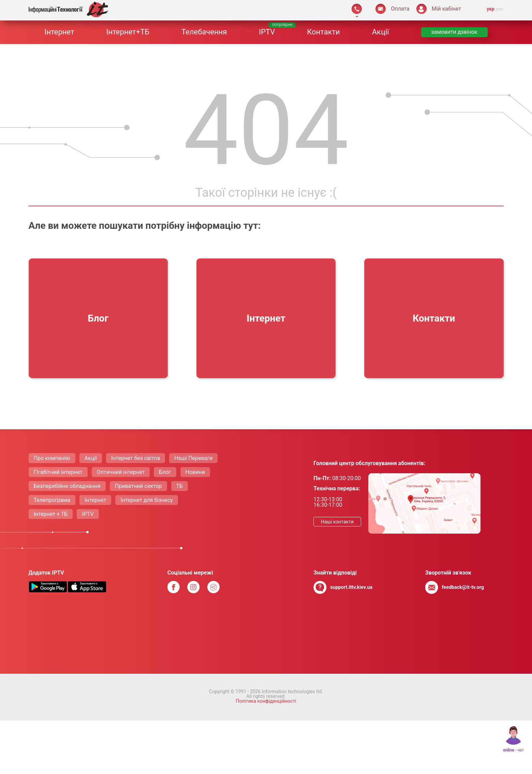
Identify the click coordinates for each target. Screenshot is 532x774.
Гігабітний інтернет (58, 472)
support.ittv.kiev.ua (351, 587)
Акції (381, 32)
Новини (195, 472)
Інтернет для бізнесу (147, 500)
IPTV (267, 32)
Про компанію (52, 458)
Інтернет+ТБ (128, 32)
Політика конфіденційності (266, 701)
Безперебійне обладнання (67, 486)
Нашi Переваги (193, 458)
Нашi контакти (337, 522)
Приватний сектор (138, 486)
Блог (165, 472)
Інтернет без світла (136, 458)
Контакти (323, 32)
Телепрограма (52, 500)
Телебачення (204, 32)
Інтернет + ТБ (51, 514)
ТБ (180, 486)
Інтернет (59, 32)
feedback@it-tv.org (463, 587)
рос (499, 9)
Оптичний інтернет (121, 472)
